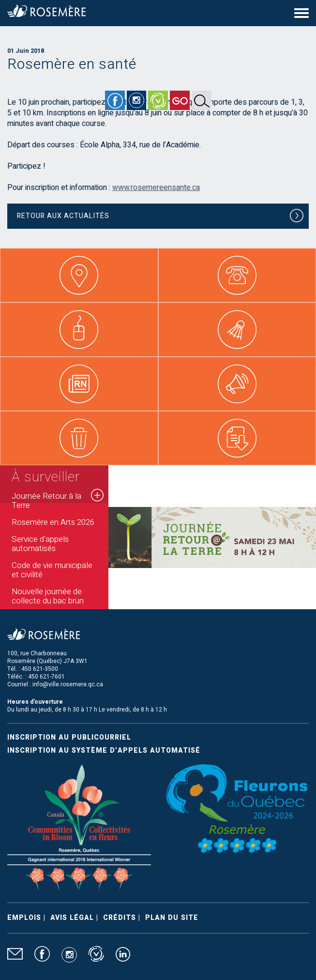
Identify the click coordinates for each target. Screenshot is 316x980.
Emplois (24, 918)
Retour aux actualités (160, 217)
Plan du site (172, 918)
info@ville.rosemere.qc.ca (68, 684)
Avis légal (72, 918)
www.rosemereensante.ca (156, 188)
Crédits (120, 918)
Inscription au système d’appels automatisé (104, 751)
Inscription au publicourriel (69, 737)
